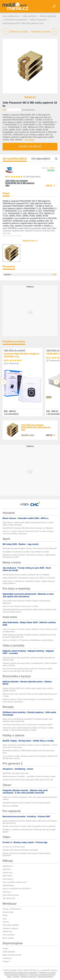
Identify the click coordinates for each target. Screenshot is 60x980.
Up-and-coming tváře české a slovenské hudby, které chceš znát (28, 780)
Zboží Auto (7, 892)
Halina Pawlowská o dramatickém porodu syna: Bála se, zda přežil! (29, 578)
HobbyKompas (8, 885)
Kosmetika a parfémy (11, 925)
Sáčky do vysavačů (38, 20)
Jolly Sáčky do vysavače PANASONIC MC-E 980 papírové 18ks (20, 183)
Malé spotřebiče (30, 16)
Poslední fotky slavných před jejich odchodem (20, 850)
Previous (4, 382)
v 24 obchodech (11, 414)
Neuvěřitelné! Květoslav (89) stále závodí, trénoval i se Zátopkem (28, 528)
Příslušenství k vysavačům (16, 20)
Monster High (8, 912)
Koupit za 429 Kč (30, 147)
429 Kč (49, 185)
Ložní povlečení (9, 935)
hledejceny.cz (8, 866)
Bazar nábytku (8, 938)
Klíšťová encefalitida (10, 806)
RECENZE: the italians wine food (15, 773)
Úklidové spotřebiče (48, 16)
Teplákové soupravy (10, 928)
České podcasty (9, 952)
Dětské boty (7, 931)
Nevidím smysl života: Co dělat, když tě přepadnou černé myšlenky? (29, 826)
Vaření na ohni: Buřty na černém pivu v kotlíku (20, 606)
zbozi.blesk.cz (8, 879)
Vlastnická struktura (45, 977)
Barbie (5, 915)
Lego (4, 919)
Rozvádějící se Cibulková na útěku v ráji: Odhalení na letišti (26, 552)
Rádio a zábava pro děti (12, 955)
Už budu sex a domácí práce (14, 847)
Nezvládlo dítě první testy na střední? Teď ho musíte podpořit (26, 803)
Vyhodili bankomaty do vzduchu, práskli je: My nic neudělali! (26, 575)
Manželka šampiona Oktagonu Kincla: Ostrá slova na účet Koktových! (30, 548)
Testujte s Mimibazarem (12, 909)
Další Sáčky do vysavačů (14, 350)
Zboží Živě (7, 869)
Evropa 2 (6, 961)
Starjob (5, 949)
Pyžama (6, 922)
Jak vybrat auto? (9, 898)
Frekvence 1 (7, 958)
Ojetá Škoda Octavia (11, 895)
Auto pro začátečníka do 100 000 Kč (17, 889)
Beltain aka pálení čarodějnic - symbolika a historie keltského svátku (29, 776)
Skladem (51, 170)
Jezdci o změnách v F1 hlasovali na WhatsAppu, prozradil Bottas (28, 640)
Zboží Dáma (7, 876)
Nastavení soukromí (28, 977)
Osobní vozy (7, 872)
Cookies (16, 977)
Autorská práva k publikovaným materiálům (21, 972)
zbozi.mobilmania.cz (11, 16)
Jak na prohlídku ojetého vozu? (15, 882)
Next (56, 382)
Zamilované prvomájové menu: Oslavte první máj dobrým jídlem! (28, 725)
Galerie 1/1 (30, 97)
